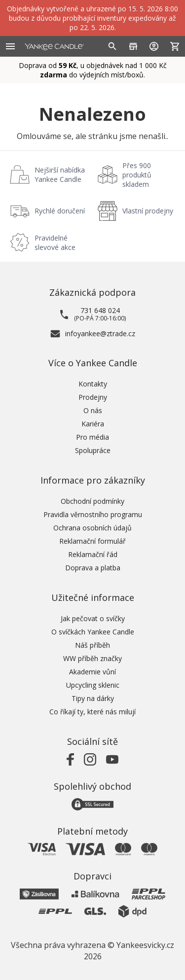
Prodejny (93, 397)
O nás (93, 410)
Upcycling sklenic (93, 685)
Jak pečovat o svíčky (93, 618)
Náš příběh (92, 645)
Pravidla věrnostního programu (93, 514)
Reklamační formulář (92, 541)
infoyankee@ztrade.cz (100, 333)
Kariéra (93, 424)
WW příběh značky (92, 658)
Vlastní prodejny (148, 211)
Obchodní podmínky (92, 501)
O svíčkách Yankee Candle (93, 632)
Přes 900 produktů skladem (137, 175)
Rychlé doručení (60, 211)
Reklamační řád (93, 554)
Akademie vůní (92, 672)
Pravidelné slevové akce (55, 243)
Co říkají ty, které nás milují (92, 712)
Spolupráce (93, 450)
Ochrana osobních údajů (92, 528)
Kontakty (93, 384)
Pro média (92, 437)
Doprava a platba (93, 568)
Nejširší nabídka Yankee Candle (60, 175)
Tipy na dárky (93, 698)
